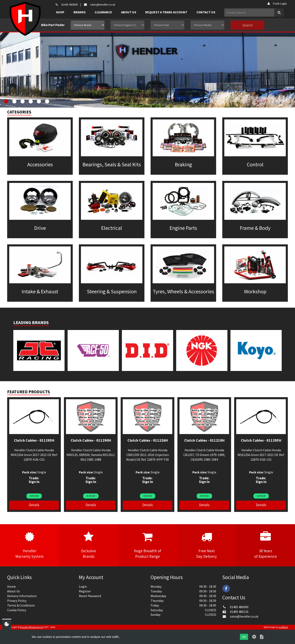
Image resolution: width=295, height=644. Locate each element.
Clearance (103, 12)
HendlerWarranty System (29, 545)
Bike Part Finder (53, 25)
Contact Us (206, 12)
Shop (60, 12)
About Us (129, 12)
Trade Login (277, 3)
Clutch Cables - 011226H (148, 440)
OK (244, 637)
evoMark (283, 627)
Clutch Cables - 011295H (34, 440)
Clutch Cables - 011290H (91, 440)
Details (34, 505)
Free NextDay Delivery (206, 545)
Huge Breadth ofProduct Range (147, 545)
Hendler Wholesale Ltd (32, 627)
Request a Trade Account (166, 12)
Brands (80, 12)
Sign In (34, 482)
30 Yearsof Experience (265, 545)
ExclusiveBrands (88, 545)
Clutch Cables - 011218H (204, 440)
